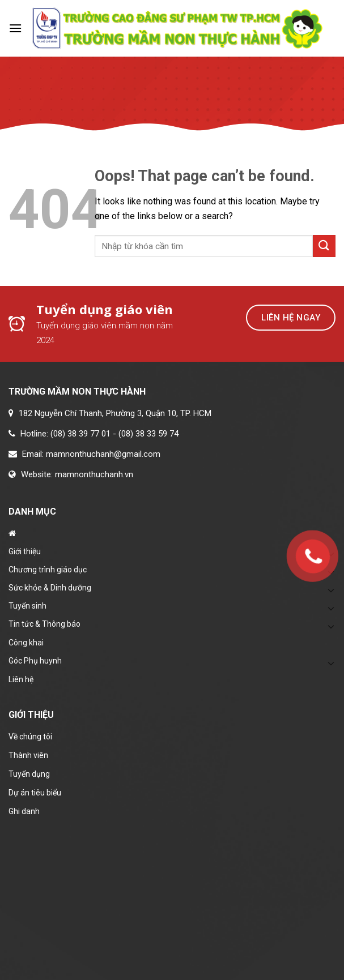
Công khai (26, 643)
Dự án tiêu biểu (35, 793)
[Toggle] (331, 608)
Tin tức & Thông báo (44, 624)
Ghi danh (24, 811)
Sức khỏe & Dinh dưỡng (50, 588)
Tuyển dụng (29, 774)
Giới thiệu (25, 551)
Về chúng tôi (30, 737)
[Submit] (324, 246)
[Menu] (15, 28)
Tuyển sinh (27, 606)
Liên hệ (21, 679)
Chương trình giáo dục (48, 570)
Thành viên (28, 755)
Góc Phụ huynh (35, 661)
